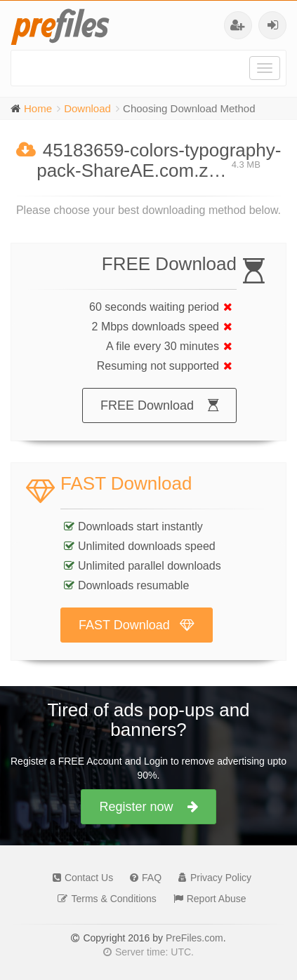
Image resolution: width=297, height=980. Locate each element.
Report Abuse (206, 899)
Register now (148, 807)
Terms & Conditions (103, 899)
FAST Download (137, 625)
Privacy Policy (211, 878)
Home (38, 108)
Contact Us (79, 878)
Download (87, 108)
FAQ (142, 878)
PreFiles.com (194, 938)
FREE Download (159, 405)
